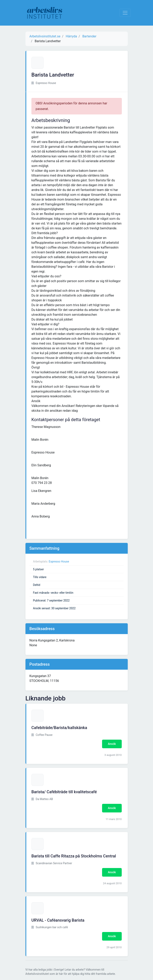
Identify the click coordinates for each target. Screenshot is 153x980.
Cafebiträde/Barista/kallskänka (59, 728)
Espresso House (59, 561)
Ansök (112, 744)
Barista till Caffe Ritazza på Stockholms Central (74, 856)
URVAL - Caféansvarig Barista (58, 920)
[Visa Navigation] (125, 13)
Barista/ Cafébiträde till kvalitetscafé (64, 792)
